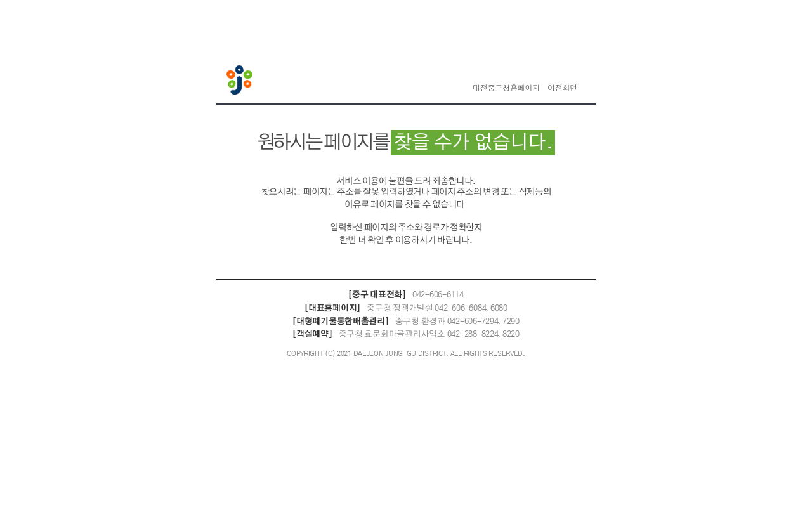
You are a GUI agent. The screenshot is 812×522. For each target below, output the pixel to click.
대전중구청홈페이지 (506, 88)
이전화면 (562, 88)
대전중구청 (241, 81)
